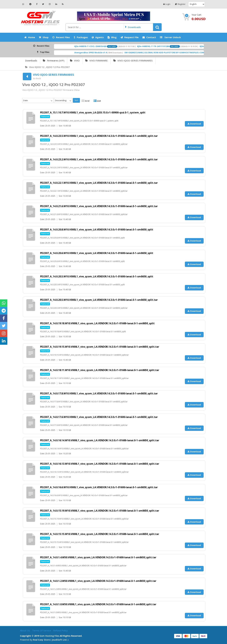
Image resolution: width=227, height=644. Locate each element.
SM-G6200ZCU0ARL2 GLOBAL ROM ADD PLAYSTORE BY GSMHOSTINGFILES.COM (180, 53)
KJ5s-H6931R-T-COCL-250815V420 (106, 46)
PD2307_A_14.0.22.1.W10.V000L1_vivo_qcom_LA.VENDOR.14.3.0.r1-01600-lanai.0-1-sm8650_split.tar (100, 183)
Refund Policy (60, 630)
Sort (76, 100)
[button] (157, 27)
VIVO (75, 60)
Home (30, 37)
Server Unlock (170, 37)
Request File (129, 37)
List (97, 101)
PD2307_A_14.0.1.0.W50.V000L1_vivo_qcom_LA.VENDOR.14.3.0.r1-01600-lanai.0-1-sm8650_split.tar (99, 604)
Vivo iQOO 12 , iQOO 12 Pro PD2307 (47, 67)
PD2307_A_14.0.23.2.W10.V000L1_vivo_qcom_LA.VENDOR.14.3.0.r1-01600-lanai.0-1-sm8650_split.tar (100, 159)
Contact (149, 37)
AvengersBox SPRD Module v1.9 (106, 53)
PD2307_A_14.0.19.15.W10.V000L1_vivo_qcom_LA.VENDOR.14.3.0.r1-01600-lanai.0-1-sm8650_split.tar (100, 347)
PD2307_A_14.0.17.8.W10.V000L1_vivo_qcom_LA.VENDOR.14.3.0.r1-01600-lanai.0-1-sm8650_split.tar (100, 393)
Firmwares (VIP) (54, 60)
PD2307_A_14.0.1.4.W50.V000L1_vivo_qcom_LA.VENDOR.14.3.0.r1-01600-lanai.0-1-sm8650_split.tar (99, 557)
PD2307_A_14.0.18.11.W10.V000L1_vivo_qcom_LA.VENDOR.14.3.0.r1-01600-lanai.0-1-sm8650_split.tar (100, 370)
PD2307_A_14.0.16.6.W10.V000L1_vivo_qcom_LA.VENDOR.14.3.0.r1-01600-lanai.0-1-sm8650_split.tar (100, 487)
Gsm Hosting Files (49, 636)
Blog (112, 37)
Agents (98, 37)
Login (167, 4)
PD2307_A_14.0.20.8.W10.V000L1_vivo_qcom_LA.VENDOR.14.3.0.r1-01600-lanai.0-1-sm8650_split (97, 230)
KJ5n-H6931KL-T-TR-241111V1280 (168, 46)
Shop (44, 37)
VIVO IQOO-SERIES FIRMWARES (133, 60)
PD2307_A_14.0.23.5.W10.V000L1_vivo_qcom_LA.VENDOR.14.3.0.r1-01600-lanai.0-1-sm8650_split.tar (100, 136)
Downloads (31, 60)
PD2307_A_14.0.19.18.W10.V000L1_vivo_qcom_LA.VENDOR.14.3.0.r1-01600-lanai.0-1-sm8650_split (98, 323)
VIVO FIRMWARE (96, 60)
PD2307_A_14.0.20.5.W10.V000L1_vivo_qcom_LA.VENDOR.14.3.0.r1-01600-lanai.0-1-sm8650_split (97, 276)
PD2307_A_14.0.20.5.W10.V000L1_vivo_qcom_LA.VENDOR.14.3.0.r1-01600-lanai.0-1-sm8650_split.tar (100, 300)
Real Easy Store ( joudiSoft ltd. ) (51, 640)
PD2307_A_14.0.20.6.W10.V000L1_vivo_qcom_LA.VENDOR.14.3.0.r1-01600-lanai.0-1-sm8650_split (97, 253)
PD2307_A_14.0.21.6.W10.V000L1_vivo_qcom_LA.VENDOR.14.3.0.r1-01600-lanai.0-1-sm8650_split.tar (100, 206)
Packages (81, 37)
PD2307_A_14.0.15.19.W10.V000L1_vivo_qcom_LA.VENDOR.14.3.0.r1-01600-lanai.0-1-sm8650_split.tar (100, 511)
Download (194, 124)
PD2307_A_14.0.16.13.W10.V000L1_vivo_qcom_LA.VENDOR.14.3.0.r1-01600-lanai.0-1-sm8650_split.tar (100, 464)
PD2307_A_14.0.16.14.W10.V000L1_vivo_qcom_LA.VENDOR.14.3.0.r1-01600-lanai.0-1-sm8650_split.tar (100, 440)
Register (180, 4)
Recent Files (61, 37)
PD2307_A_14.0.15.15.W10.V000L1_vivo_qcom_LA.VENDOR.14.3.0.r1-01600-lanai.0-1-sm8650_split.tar (100, 534)
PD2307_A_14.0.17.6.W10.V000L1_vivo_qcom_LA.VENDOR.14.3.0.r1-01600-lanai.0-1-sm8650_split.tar (100, 417)
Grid (85, 101)
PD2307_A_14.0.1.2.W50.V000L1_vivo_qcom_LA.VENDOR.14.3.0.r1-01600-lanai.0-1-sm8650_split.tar (99, 581)
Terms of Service (42, 630)
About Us (25, 630)
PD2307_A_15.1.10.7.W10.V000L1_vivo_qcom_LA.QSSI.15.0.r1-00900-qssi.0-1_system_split (93, 113)
